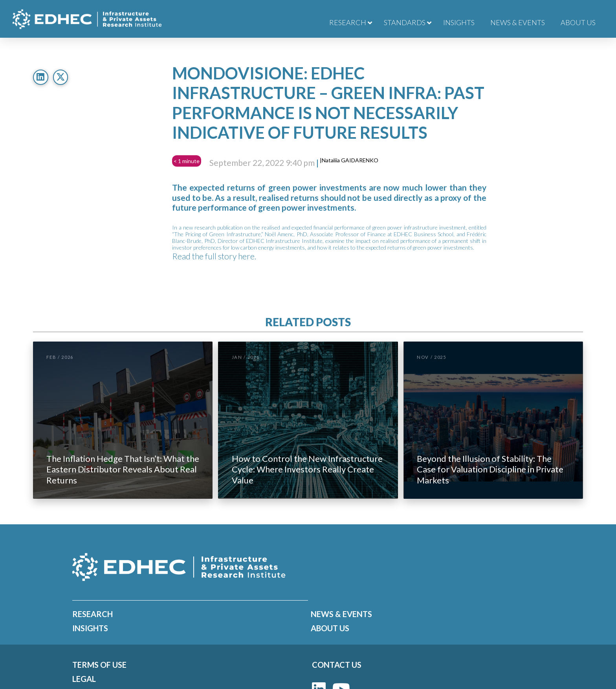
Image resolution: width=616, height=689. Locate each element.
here (246, 256)
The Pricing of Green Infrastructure (217, 234)
